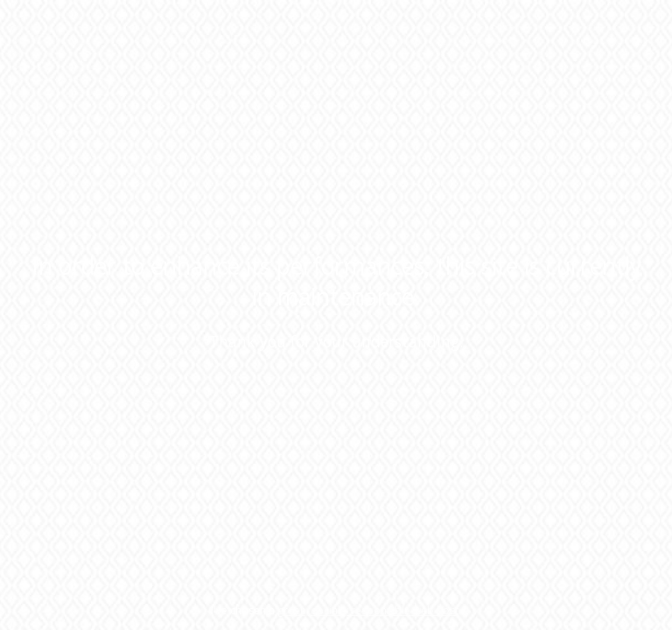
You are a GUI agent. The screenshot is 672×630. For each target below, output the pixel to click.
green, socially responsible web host (368, 610)
